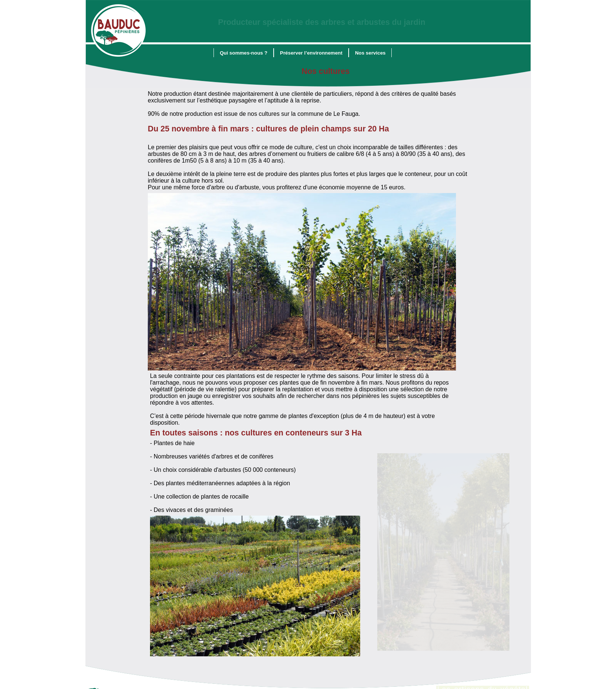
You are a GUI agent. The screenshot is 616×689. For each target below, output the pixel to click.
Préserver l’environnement (311, 51)
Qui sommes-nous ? (244, 51)
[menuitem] (244, 51)
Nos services (370, 51)
